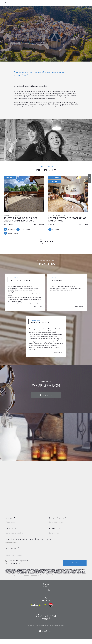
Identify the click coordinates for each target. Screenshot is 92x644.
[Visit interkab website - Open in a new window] (39, 610)
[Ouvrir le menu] (81, 3)
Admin (46, 632)
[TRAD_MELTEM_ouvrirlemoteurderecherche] (7, 3)
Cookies (62, 632)
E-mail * (55, 533)
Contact (89, 179)
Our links (51, 632)
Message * (13, 553)
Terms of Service (34, 580)
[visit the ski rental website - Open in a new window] (51, 610)
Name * (10, 522)
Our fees (30, 632)
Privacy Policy (26, 580)
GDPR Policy (57, 632)
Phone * (11, 533)
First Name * (58, 522)
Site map (35, 632)
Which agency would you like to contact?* (30, 544)
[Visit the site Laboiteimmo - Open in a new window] (46, 638)
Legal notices (41, 632)
